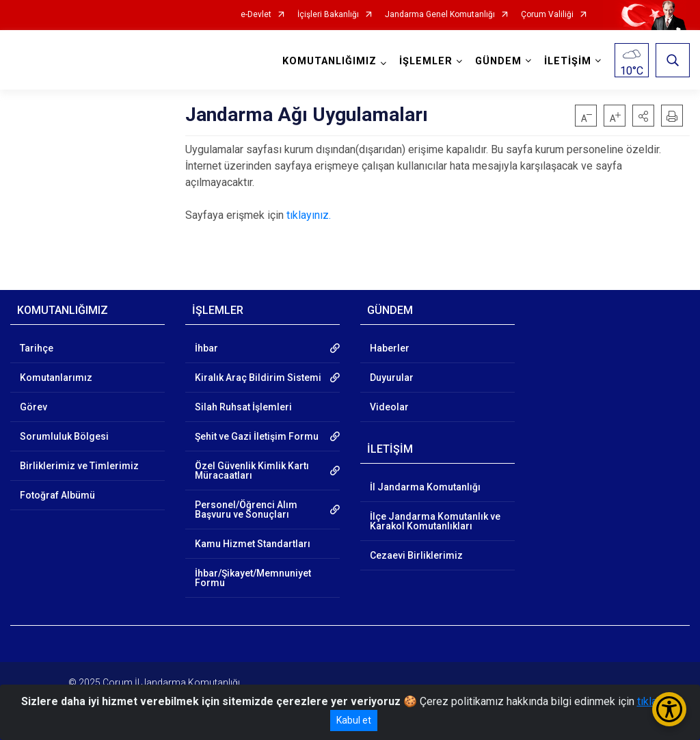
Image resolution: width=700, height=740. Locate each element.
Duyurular (392, 378)
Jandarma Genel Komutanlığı (440, 15)
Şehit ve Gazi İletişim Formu (257, 436)
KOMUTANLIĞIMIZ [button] (329, 61)
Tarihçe (37, 348)
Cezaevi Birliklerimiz (416, 555)
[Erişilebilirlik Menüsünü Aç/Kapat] (669, 709)
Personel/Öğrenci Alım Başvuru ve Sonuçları (246, 510)
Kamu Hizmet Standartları (253, 544)
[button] (643, 116)
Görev (33, 407)
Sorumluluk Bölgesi (64, 436)
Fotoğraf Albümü (57, 495)
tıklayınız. (309, 215)
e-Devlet (256, 15)
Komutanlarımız (56, 378)
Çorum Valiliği (547, 15)
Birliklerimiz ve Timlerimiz (79, 466)
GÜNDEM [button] (498, 61)
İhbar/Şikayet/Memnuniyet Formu (253, 578)
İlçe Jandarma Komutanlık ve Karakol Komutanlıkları (435, 521)
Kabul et (354, 720)
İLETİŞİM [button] (568, 61)
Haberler (390, 348)
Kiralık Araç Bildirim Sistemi (258, 378)
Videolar (389, 407)
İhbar (206, 348)
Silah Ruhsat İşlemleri (243, 407)
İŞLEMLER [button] (426, 61)
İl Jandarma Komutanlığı (425, 487)
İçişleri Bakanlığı (328, 15)
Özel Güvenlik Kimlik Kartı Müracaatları (252, 471)
